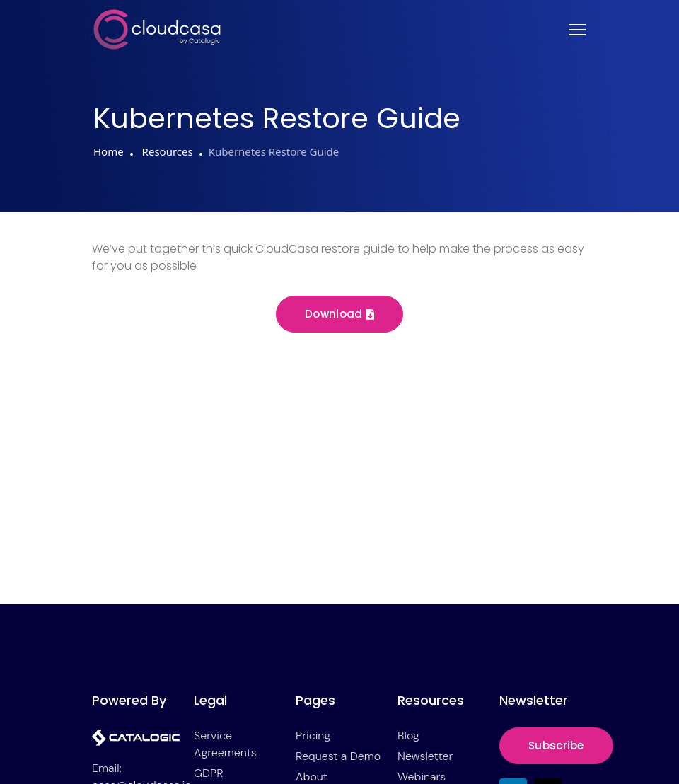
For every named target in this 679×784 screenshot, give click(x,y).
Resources (166, 151)
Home (109, 151)
